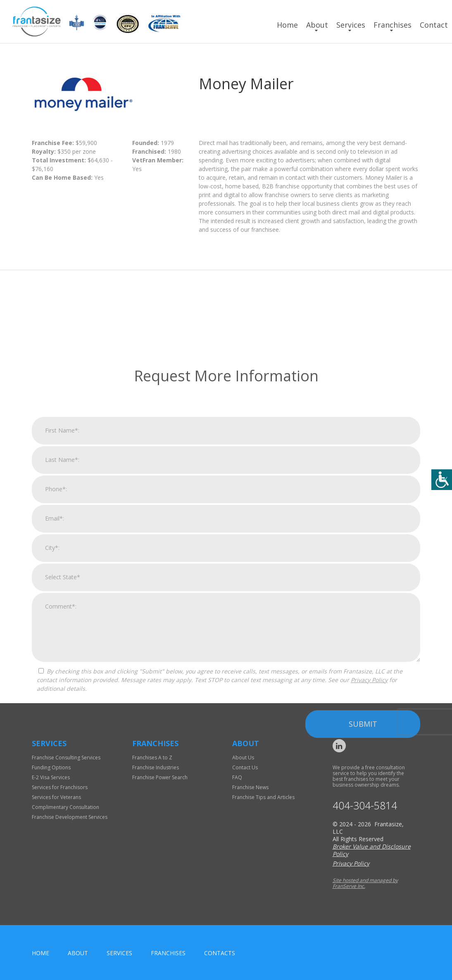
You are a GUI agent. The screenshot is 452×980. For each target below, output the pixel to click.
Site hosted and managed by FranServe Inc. (365, 883)
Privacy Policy (369, 819)
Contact (434, 25)
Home (287, 25)
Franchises (393, 25)
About (317, 25)
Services (351, 25)
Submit (363, 863)
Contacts (220, 953)
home (40, 953)
